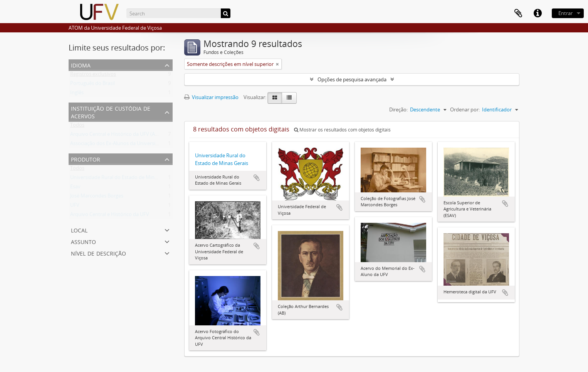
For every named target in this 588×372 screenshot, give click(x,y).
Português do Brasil (92, 85)
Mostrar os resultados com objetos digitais (342, 130)
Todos (77, 126)
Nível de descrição (98, 253)
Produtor (86, 159)
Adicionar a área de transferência (257, 178)
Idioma (81, 65)
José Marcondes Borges (97, 197)
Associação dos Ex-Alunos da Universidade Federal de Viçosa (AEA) (145, 145)
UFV (75, 207)
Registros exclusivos (93, 76)
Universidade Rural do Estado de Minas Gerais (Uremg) (132, 179)
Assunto (83, 241)
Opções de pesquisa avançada (352, 79)
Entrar (565, 13)
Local (79, 230)
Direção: (398, 109)
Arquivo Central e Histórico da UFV (110, 216)
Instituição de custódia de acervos (111, 112)
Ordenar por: (465, 109)
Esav (75, 188)
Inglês (77, 94)
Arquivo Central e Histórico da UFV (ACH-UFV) (122, 136)
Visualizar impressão (211, 97)
